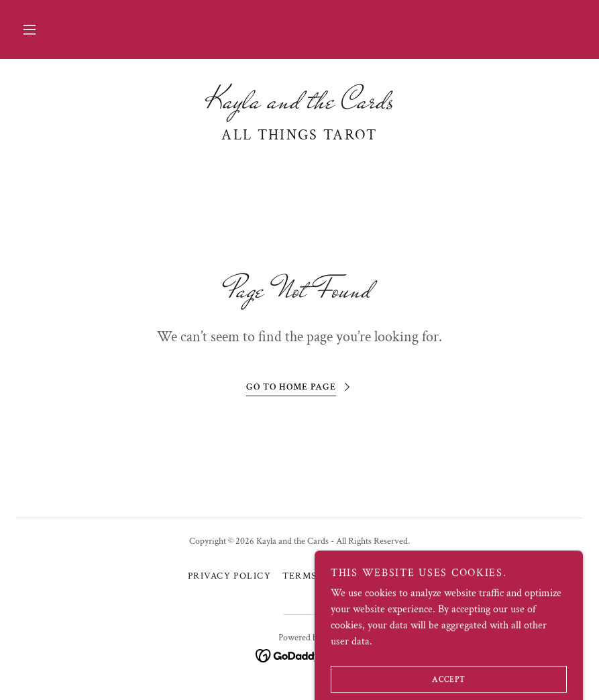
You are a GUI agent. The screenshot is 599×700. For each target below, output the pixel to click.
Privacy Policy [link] (230, 576)
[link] (299, 105)
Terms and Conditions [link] (347, 576)
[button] (30, 30)
